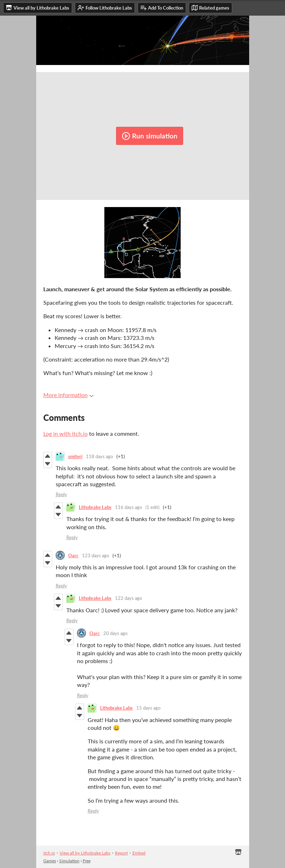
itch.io (49, 853)
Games (50, 861)
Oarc (73, 555)
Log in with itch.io (65, 433)
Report (121, 853)
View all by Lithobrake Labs (85, 853)
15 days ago (148, 708)
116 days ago (128, 507)
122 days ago (128, 598)
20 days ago (115, 633)
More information (68, 395)
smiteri (75, 456)
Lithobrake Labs (95, 507)
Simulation (69, 861)
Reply (61, 494)
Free (87, 861)
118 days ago (99, 456)
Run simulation (150, 136)
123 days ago (95, 555)
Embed (139, 853)
